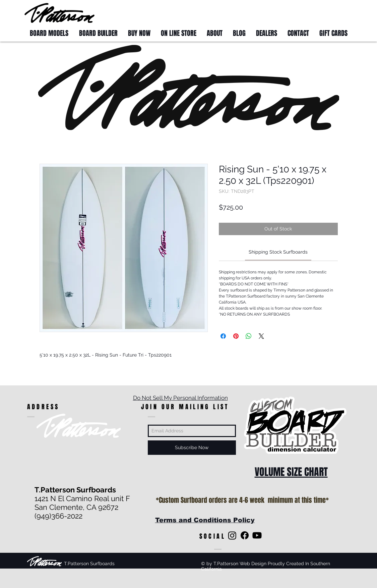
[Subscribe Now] (192, 448)
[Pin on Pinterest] (236, 336)
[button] (340, 13)
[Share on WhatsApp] (249, 336)
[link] (278, 252)
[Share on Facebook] (223, 336)
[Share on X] (261, 336)
